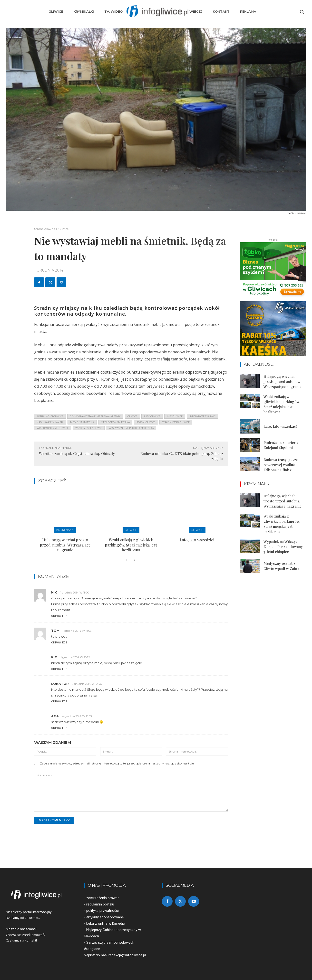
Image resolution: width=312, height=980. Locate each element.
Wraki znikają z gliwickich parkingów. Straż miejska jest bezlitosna (131, 545)
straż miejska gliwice (176, 422)
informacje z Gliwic (202, 416)
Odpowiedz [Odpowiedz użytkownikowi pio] (59, 669)
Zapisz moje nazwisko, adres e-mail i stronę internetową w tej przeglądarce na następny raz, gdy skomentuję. (117, 763)
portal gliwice (146, 422)
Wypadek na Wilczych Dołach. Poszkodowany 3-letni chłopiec (283, 547)
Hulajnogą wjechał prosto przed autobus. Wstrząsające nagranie (65, 545)
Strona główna (45, 229)
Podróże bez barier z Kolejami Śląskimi (281, 445)
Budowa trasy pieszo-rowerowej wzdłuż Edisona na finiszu (282, 465)
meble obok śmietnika (115, 422)
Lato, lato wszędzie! (197, 540)
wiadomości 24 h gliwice (53, 428)
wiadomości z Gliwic (89, 428)
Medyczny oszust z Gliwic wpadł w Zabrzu (283, 566)
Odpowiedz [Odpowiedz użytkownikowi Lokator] (59, 702)
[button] (302, 12)
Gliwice (63, 229)
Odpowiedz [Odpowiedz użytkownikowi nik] (59, 616)
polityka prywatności (102, 911)
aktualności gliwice (50, 416)
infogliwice (175, 416)
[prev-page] (126, 561)
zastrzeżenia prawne (103, 898)
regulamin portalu (100, 904)
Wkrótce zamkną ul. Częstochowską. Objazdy (77, 453)
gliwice (132, 416)
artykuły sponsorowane (105, 917)
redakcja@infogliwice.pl (127, 955)
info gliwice (152, 416)
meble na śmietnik (82, 422)
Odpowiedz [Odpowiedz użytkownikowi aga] (59, 728)
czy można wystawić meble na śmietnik (95, 416)
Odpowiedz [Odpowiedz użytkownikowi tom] (59, 643)
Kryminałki (65, 530)
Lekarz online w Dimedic (106, 923)
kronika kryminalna (50, 422)
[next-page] (134, 561)
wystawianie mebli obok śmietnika (131, 428)
